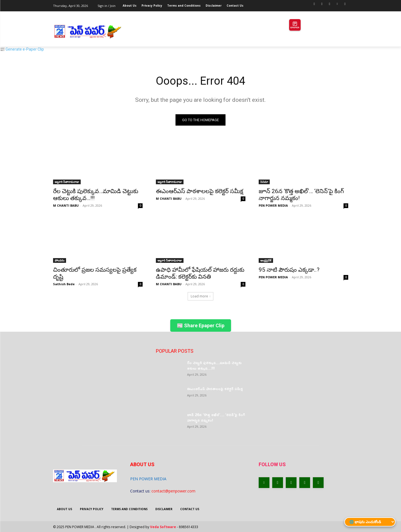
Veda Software (163, 527)
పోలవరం (60, 260)
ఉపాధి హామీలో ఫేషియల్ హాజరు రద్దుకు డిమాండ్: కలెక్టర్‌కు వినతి (200, 273)
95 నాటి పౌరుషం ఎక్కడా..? (289, 270)
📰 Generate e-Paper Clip (22, 49)
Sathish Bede (64, 284)
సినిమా (264, 182)
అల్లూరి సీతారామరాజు (67, 182)
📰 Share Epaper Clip (201, 325)
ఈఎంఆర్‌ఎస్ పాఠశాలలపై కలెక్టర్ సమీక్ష (200, 191)
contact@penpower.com (173, 491)
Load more (201, 296)
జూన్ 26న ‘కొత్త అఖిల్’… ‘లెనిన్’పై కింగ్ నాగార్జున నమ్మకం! (216, 417)
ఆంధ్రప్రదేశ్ (266, 260)
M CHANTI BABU (66, 205)
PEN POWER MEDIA (273, 205)
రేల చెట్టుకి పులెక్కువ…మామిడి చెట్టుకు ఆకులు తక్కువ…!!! (96, 195)
